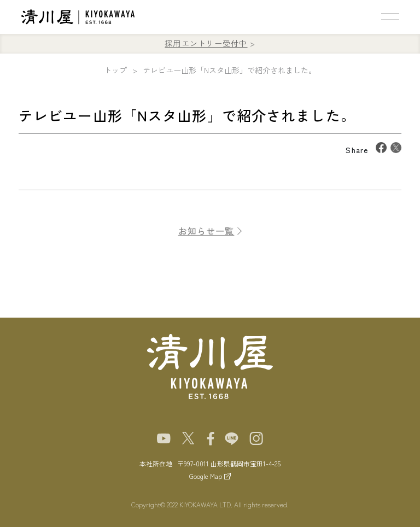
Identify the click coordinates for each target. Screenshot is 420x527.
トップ (115, 70)
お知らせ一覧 (206, 235)
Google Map (206, 476)
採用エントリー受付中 (206, 43)
